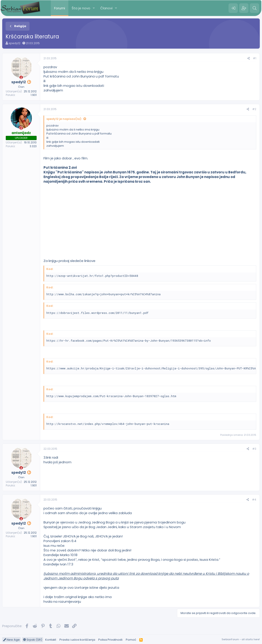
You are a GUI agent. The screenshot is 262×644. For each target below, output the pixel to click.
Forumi (60, 8)
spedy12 (15, 43)
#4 (254, 500)
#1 (255, 58)
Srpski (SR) (33, 640)
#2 (254, 109)
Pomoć (131, 640)
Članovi (106, 8)
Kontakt (51, 640)
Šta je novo (81, 8)
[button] (94, 8)
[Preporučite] (249, 58)
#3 (254, 449)
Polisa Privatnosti (110, 640)
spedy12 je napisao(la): (64, 119)
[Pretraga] (254, 8)
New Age (11, 640)
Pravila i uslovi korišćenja (77, 640)
